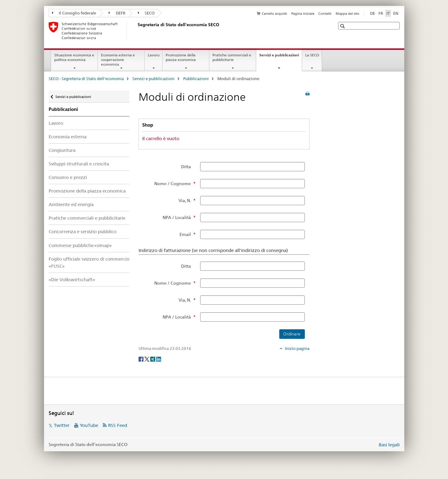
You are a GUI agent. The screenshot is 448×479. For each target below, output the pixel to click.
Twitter (62, 425)
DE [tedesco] (373, 13)
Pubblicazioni (196, 79)
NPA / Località (177, 217)
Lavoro (154, 55)
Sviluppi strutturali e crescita (79, 164)
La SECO (312, 55)
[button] (343, 26)
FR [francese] (381, 13)
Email (185, 234)
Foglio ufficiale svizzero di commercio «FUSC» (89, 262)
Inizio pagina (297, 348)
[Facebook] (141, 359)
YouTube (89, 425)
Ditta (186, 167)
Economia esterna (68, 137)
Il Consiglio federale (74, 13)
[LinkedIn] (159, 359)
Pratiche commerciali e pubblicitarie (232, 57)
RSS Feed (118, 425)
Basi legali (389, 445)
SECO (146, 13)
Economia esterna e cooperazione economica (118, 60)
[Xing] (153, 359)
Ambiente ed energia (71, 204)
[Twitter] (147, 359)
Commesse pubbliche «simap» (80, 245)
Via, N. (185, 201)
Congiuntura (62, 150)
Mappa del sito (347, 14)
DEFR (117, 13)
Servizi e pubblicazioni (281, 57)
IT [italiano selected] (388, 13)
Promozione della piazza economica (181, 57)
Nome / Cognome (173, 184)
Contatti (325, 14)
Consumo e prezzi (68, 177)
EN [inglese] (396, 13)
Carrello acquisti (274, 14)
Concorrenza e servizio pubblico (83, 231)
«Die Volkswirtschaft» (72, 280)
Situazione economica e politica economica (74, 57)
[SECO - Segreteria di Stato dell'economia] (136, 30)
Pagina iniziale (303, 14)
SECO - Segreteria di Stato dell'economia (86, 79)
